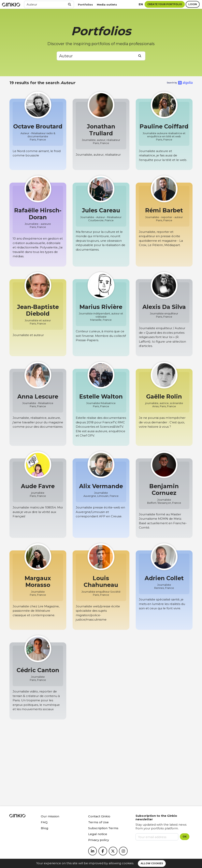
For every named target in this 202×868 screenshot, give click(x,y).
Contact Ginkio (99, 816)
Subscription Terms (103, 828)
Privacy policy (99, 840)
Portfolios (85, 5)
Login (193, 4)
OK (185, 837)
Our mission (50, 816)
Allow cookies (152, 863)
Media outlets (107, 5)
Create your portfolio (165, 4)
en (141, 4)
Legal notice (98, 834)
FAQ (44, 822)
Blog (45, 828)
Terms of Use (98, 822)
